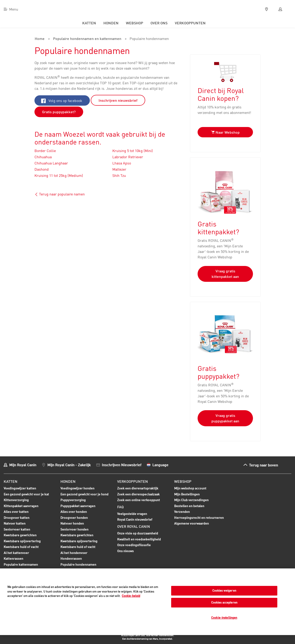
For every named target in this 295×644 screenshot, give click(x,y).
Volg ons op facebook (62, 100)
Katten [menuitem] (89, 23)
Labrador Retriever (128, 157)
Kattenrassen (13, 558)
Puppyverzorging (73, 500)
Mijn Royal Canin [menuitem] (23, 465)
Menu (14, 9)
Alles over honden (74, 512)
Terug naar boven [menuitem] (264, 465)
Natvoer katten (15, 524)
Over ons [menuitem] (159, 23)
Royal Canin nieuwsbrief (135, 519)
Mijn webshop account (190, 488)
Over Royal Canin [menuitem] (134, 526)
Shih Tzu (119, 175)
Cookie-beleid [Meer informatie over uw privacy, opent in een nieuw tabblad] (131, 596)
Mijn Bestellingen (187, 494)
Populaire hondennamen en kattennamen (86, 39)
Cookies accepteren (224, 602)
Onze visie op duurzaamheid (138, 533)
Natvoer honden (72, 524)
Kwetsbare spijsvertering (22, 541)
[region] (147, 602)
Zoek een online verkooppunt (139, 500)
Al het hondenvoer (74, 552)
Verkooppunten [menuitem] (190, 23)
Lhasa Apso (122, 163)
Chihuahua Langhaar (51, 163)
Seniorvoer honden (74, 530)
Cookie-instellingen (224, 618)
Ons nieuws (125, 551)
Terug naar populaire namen (60, 194)
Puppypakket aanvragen (78, 506)
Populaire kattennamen (21, 565)
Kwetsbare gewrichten (20, 535)
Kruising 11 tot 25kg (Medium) (59, 175)
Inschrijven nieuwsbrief (118, 100)
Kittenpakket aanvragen (21, 506)
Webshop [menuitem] (135, 23)
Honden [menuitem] (111, 23)
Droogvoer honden (74, 518)
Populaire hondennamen (147, 39)
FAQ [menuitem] (120, 507)
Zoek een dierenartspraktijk (138, 488)
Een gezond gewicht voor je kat (26, 494)
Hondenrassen (71, 558)
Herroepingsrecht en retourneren (199, 517)
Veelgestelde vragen (132, 513)
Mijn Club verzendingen (191, 500)
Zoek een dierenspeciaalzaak (138, 494)
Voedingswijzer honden (77, 488)
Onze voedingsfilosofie (134, 545)
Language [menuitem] (160, 465)
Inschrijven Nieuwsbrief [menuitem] (122, 465)
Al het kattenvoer (16, 552)
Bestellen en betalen (189, 506)
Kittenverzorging (16, 500)
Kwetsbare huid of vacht (21, 547)
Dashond (42, 169)
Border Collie (45, 150)
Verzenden (182, 511)
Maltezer (119, 169)
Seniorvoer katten (17, 530)
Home (39, 39)
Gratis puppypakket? (59, 112)
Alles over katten (16, 512)
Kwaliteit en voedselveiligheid (139, 539)
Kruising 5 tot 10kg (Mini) (133, 150)
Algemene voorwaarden (191, 523)
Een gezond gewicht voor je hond (84, 494)
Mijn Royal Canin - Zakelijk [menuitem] (69, 465)
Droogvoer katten (17, 518)
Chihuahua (43, 157)
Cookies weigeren (224, 590)
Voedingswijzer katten (20, 488)
